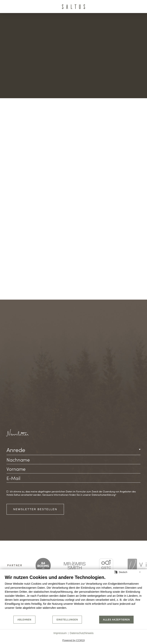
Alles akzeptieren (116, 620)
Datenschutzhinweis (82, 633)
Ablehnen (24, 620)
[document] (73, 595)
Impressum (60, 633)
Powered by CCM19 (73, 640)
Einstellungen (67, 620)
